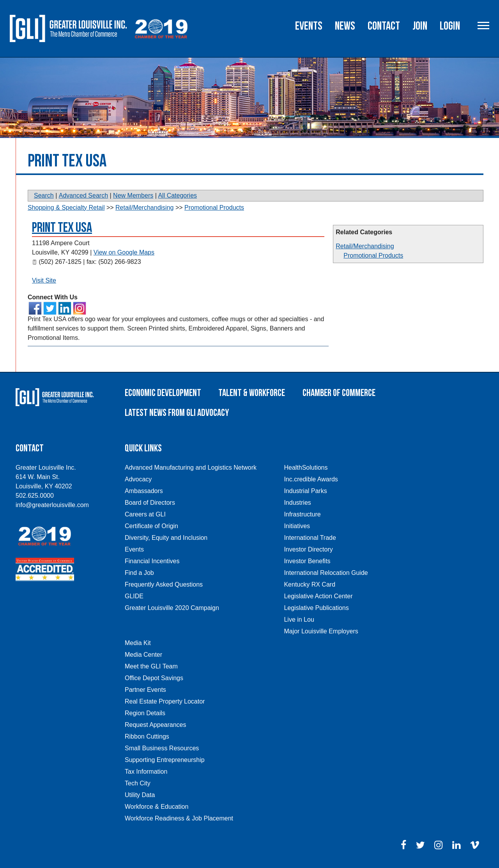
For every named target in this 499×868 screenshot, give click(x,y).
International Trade (310, 538)
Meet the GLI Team (151, 666)
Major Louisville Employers (321, 631)
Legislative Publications (316, 608)
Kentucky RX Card (310, 584)
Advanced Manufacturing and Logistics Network (191, 468)
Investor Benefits (307, 561)
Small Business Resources (162, 748)
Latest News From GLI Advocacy (177, 413)
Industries (297, 503)
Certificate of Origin (151, 526)
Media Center (143, 655)
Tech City (138, 783)
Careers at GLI (145, 514)
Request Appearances (155, 725)
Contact (384, 26)
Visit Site (44, 280)
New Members (133, 195)
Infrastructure (302, 514)
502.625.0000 (35, 496)
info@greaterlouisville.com (52, 505)
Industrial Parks (305, 491)
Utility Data (140, 795)
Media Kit (138, 643)
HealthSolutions (306, 468)
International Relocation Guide (326, 573)
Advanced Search (83, 195)
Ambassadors (144, 491)
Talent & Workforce (252, 393)
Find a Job (139, 573)
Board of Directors (150, 503)
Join (420, 26)
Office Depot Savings (154, 678)
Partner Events (145, 690)
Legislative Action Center (318, 596)
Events (309, 26)
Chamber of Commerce (339, 393)
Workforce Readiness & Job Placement (179, 818)
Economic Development (163, 393)
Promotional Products (373, 255)
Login (450, 26)
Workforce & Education (157, 807)
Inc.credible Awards (311, 479)
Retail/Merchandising (365, 246)
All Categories (177, 195)
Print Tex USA (62, 228)
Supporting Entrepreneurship (165, 760)
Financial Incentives (152, 561)
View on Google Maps (124, 252)
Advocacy (138, 479)
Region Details (145, 713)
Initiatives (297, 526)
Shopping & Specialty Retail (66, 208)
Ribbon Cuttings (147, 736)
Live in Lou (299, 620)
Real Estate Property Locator (165, 701)
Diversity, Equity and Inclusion (166, 538)
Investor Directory (308, 549)
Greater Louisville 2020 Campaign (172, 608)
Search (44, 195)
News (345, 26)
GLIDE (134, 596)
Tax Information (146, 772)
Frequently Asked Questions (164, 584)
